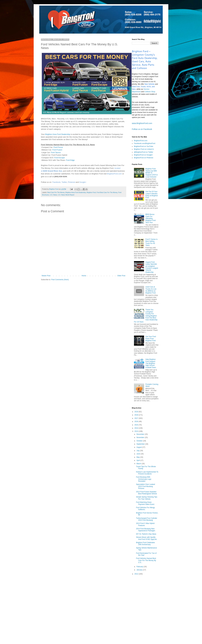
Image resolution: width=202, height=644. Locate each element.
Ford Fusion (57, 150)
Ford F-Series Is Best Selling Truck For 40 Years (151, 242)
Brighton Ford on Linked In (144, 149)
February (140, 567)
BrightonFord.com (114, 174)
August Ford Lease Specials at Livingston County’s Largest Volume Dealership (152, 267)
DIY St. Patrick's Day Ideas (146, 534)
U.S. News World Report (66, 195)
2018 (137, 415)
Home (84, 276)
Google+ (83, 182)
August (139, 447)
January (140, 570)
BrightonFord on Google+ (143, 155)
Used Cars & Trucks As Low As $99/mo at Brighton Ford (151, 290)
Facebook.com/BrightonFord (145, 143)
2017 (137, 418)
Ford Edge (70, 160)
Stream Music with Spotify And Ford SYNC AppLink (146, 538)
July (138, 451)
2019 (137, 412)
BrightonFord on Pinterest (144, 158)
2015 (137, 425)
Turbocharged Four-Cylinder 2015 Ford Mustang (147, 519)
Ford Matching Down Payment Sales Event (145, 503)
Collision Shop (150, 92)
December (141, 434)
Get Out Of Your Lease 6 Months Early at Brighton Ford (152, 195)
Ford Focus (58, 147)
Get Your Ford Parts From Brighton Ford (151, 339)
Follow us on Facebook (142, 129)
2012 (137, 574)
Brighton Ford (91, 192)
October (140, 441)
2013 (137, 431)
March (139, 464)
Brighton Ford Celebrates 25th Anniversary (145, 544)
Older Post (121, 276)
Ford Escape (60, 158)
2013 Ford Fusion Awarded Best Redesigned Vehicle (146, 493)
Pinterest (72, 182)
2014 (137, 428)
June (139, 454)
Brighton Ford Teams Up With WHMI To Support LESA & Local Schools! (152, 173)
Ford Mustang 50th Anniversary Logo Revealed (144, 479)
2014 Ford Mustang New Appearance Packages (146, 530)
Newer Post (46, 276)
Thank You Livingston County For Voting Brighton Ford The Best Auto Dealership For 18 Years (146, 316)
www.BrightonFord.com (142, 123)
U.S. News (53, 195)
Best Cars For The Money (56, 192)
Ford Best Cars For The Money (107, 192)
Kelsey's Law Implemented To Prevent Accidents (147, 473)
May (138, 457)
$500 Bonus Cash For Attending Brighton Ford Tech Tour (151, 218)
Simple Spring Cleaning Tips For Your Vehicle (147, 498)
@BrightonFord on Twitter (144, 152)
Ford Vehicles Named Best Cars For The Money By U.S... (146, 560)
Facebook (56, 182)
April (138, 460)
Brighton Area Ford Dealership (58, 134)
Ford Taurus (56, 152)
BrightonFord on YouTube (144, 146)
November (141, 437)
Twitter (64, 182)
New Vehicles (150, 84)
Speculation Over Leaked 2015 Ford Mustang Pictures (146, 486)
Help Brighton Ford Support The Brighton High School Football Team (151, 363)
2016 (137, 421)
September (141, 444)
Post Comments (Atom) (60, 280)
